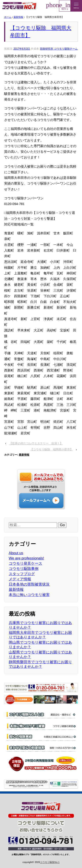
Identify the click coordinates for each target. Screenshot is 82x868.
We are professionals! (26, 558)
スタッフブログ (22, 574)
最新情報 (18, 17)
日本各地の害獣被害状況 (29, 584)
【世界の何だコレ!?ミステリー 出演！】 (36, 443)
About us (16, 553)
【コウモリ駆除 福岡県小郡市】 (51, 449)
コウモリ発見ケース (25, 563)
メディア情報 (20, 579)
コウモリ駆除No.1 (50, 862)
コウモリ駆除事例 (24, 569)
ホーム (8, 17)
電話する (65, 6)
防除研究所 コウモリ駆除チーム (59, 49)
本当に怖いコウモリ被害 (29, 595)
